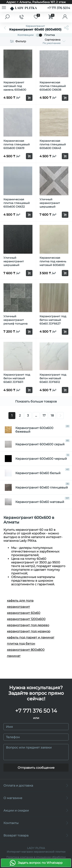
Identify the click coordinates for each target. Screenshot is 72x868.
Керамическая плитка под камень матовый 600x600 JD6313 (53, 263)
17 (44, 415)
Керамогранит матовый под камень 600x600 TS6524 (15, 88)
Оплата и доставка (36, 786)
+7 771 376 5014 (59, 8)
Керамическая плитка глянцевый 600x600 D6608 (53, 86)
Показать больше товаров (36, 401)
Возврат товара (36, 835)
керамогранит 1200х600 (26, 619)
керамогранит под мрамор (29, 631)
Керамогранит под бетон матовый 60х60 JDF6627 (53, 320)
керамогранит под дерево (28, 625)
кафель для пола (20, 601)
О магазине (36, 798)
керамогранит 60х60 (24, 613)
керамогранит (18, 607)
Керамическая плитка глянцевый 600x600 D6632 (17, 203)
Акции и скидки (36, 810)
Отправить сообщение (36, 768)
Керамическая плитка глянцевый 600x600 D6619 (17, 144)
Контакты (36, 823)
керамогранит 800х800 (26, 650)
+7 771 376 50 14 (36, 711)
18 (52, 415)
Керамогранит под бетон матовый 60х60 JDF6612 (53, 378)
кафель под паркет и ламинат (31, 637)
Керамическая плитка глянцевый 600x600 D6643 (53, 144)
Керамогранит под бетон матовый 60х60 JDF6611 (17, 378)
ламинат (14, 656)
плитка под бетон (21, 644)
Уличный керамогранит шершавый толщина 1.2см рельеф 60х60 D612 (17, 265)
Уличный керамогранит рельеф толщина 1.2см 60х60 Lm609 (17, 322)
